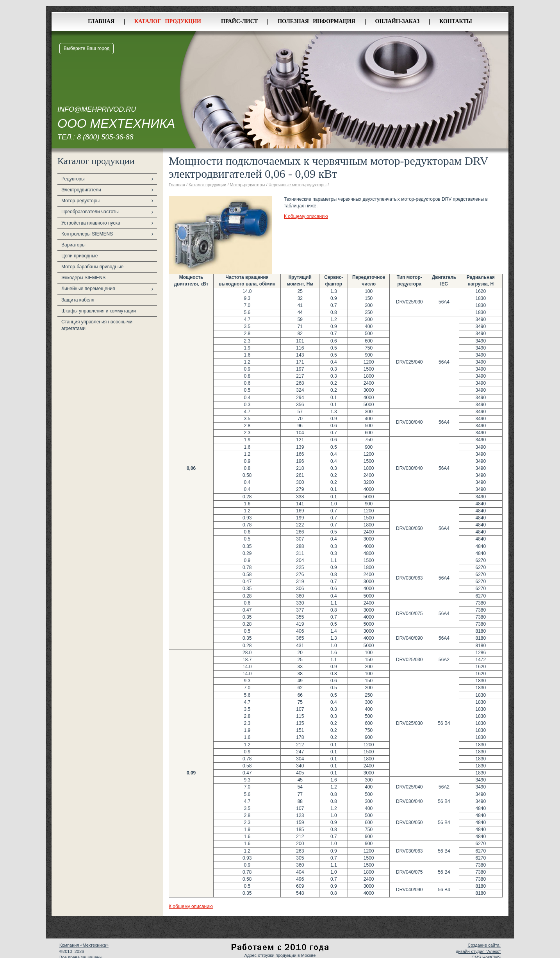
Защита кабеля (78, 300)
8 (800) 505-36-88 (105, 137)
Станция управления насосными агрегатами (97, 325)
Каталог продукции (168, 21)
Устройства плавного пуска (91, 223)
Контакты (456, 21)
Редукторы (73, 179)
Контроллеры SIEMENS (87, 234)
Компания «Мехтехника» (84, 945)
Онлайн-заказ (398, 21)
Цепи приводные (80, 256)
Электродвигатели (81, 190)
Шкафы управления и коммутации (99, 311)
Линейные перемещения (88, 289)
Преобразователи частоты (90, 212)
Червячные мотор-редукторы (298, 185)
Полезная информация (316, 21)
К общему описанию (306, 216)
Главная (101, 21)
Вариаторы (73, 245)
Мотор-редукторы (80, 201)
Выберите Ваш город (86, 48)
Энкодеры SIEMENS (83, 278)
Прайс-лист (239, 21)
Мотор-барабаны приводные (92, 267)
